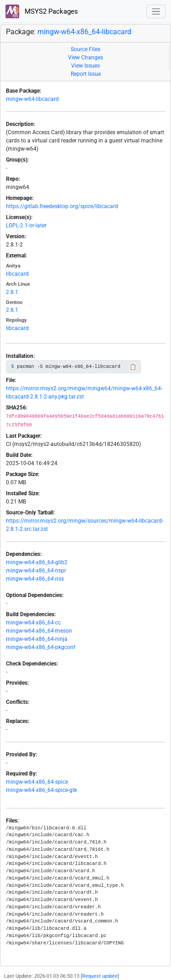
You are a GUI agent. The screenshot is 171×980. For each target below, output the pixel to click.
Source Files (85, 49)
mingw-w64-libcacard (32, 99)
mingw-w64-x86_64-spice (37, 782)
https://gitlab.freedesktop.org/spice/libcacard (62, 206)
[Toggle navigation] (156, 12)
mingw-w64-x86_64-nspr (36, 571)
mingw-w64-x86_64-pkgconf (41, 647)
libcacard (17, 274)
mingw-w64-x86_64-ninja (37, 639)
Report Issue (86, 74)
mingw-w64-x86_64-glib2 (37, 562)
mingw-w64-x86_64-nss (35, 579)
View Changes (85, 58)
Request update (100, 976)
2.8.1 (12, 292)
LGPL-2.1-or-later (26, 225)
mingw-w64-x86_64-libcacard (84, 32)
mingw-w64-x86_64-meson (39, 631)
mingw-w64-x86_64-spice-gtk (41, 790)
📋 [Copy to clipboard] (133, 367)
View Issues (85, 66)
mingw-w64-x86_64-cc (33, 623)
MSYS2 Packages (42, 11)
